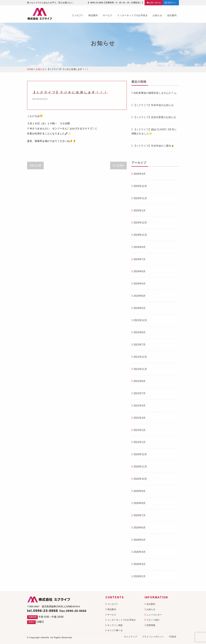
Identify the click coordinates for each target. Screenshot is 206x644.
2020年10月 (140, 479)
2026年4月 (140, 174)
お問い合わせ (154, 3)
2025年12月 (140, 186)
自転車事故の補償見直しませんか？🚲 (155, 93)
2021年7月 (140, 393)
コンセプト (77, 15)
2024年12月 (140, 223)
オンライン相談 (115, 625)
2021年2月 (140, 430)
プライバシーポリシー (153, 637)
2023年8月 (140, 296)
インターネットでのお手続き (132, 15)
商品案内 (93, 15)
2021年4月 (140, 406)
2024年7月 (140, 259)
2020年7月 (140, 515)
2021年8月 (140, 381)
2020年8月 (140, 503)
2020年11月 (140, 467)
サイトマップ (130, 637)
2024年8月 (140, 247)
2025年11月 (140, 198)
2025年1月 (140, 211)
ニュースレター (154, 615)
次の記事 (118, 166)
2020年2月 (140, 576)
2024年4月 (140, 284)
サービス (107, 15)
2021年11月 (140, 369)
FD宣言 (173, 637)
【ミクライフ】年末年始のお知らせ (154, 105)
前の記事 (35, 166)
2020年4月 (140, 552)
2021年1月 (140, 442)
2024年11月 (140, 235)
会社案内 (172, 15)
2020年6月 (140, 528)
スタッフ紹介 (153, 620)
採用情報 (151, 625)
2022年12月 (140, 320)
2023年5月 (140, 308)
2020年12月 (140, 454)
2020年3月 (140, 564)
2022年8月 (140, 332)
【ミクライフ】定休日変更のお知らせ (155, 117)
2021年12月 (140, 357)
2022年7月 (140, 345)
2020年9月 (140, 491)
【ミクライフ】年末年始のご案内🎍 (154, 146)
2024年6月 (140, 271)
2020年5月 (140, 540)
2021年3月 (140, 418)
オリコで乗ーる (115, 630)
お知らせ (157, 15)
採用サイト (171, 3)
